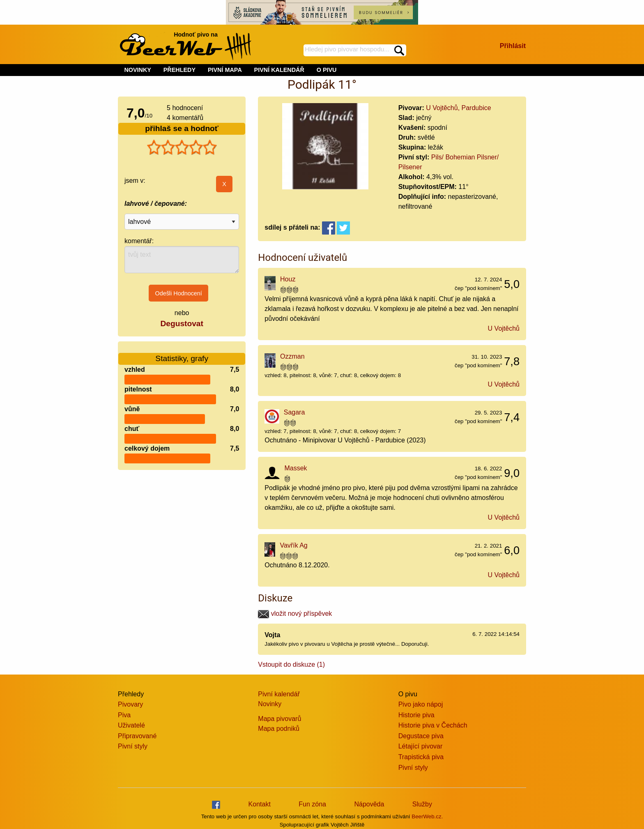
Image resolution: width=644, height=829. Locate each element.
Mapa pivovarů (279, 719)
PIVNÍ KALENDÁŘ (279, 70)
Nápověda (369, 804)
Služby (422, 804)
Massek (296, 468)
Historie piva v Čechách (433, 725)
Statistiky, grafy (182, 353)
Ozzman (292, 356)
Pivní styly (133, 746)
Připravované (137, 736)
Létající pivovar (421, 746)
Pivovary (130, 704)
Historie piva (416, 715)
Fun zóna (312, 804)
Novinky (270, 704)
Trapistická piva (421, 757)
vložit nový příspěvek (295, 614)
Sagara (294, 412)
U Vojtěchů (504, 328)
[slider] (182, 147)
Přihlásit (513, 46)
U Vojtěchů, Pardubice (458, 108)
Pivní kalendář (279, 694)
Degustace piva (421, 736)
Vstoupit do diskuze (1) (291, 664)
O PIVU (327, 70)
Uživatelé (131, 725)
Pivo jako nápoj (421, 704)
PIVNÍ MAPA (225, 70)
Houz (288, 279)
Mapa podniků (279, 729)
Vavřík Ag (293, 545)
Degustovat (182, 324)
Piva (124, 715)
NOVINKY (138, 70)
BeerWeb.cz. (427, 816)
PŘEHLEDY (179, 70)
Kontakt (260, 804)
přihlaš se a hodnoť (182, 128)
